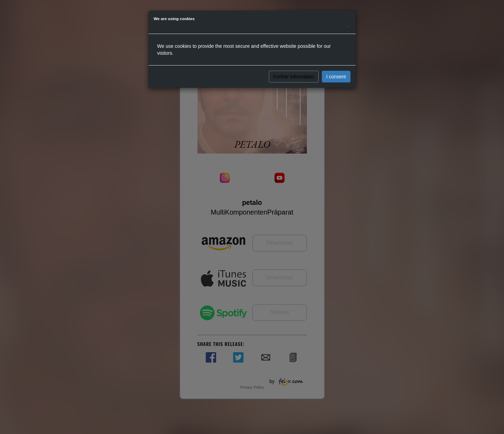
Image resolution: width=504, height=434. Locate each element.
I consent (336, 77)
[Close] (348, 25)
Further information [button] (294, 77)
